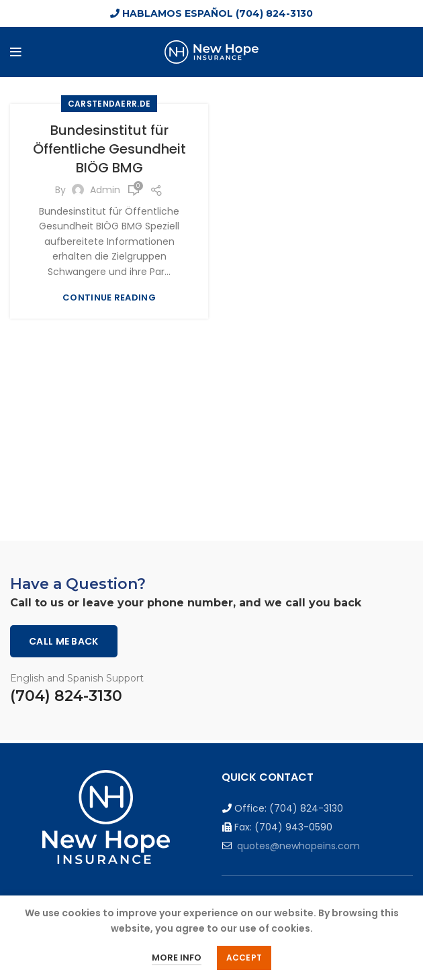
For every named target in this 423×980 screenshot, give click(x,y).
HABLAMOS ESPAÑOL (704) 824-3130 (211, 13)
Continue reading (109, 297)
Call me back (64, 641)
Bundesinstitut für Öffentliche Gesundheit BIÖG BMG (109, 149)
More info (177, 958)
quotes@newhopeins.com (298, 846)
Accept (244, 958)
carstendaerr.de (109, 104)
